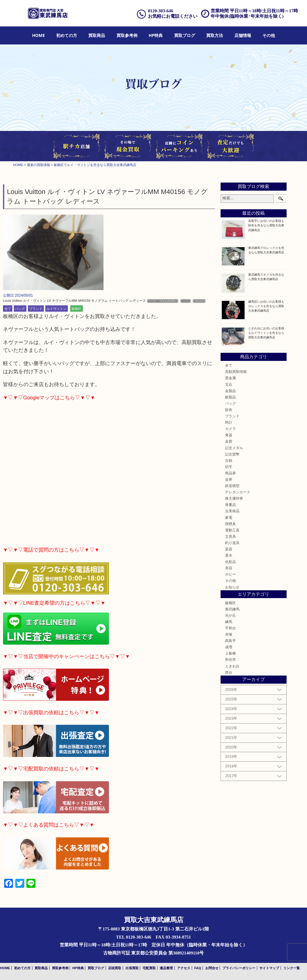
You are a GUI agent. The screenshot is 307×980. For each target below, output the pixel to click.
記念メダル (234, 448)
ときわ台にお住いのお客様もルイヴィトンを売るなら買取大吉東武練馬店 (266, 333)
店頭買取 (115, 968)
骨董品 (230, 505)
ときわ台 (232, 666)
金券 (229, 479)
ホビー (230, 574)
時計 (229, 422)
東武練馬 (232, 609)
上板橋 (230, 653)
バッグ (20, 308)
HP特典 (156, 35)
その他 (269, 35)
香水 (229, 555)
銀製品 (230, 397)
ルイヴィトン (56, 308)
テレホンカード (238, 492)
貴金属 (230, 378)
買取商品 (97, 35)
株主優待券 (234, 498)
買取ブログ (185, 35)
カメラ (230, 429)
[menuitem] (39, 36)
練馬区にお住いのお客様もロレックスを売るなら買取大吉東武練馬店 (266, 306)
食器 (229, 435)
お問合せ (212, 968)
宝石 (229, 384)
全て (8, 308)
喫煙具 (230, 524)
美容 (229, 568)
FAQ (198, 968)
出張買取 (132, 968)
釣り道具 (232, 543)
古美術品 (232, 511)
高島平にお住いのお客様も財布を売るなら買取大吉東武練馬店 (266, 225)
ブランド (36, 308)
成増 (229, 647)
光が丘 (230, 615)
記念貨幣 (232, 454)
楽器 (229, 549)
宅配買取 (149, 968)
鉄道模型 (232, 486)
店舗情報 (243, 35)
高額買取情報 (236, 372)
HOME (39, 35)
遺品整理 (166, 968)
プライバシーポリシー (239, 968)
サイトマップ (269, 968)
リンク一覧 (292, 968)
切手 (229, 467)
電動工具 (232, 530)
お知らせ (232, 587)
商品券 (230, 473)
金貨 (229, 441)
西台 (229, 672)
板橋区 (76, 308)
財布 (229, 410)
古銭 (229, 460)
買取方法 (215, 35)
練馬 (229, 622)
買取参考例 (127, 35)
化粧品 (230, 562)
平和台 (230, 628)
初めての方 (67, 35)
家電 (229, 517)
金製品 (230, 391)
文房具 (230, 536)
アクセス (184, 968)
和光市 (230, 659)
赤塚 (229, 634)
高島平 (230, 641)
